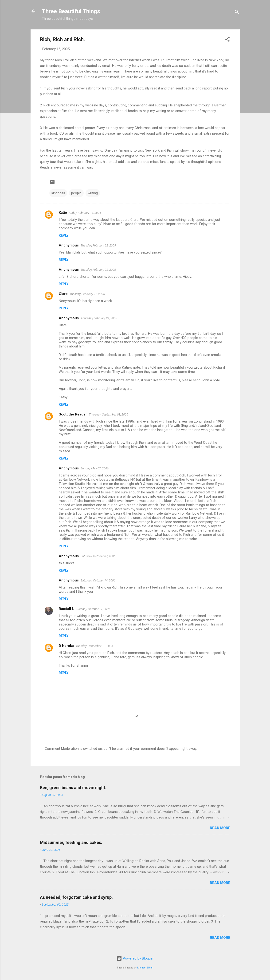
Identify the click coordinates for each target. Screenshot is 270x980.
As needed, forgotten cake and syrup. (76, 897)
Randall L (66, 609)
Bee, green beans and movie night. (73, 788)
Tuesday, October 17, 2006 (93, 609)
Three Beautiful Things (71, 11)
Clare (63, 294)
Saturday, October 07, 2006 (98, 556)
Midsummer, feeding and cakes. (71, 842)
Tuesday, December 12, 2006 (94, 646)
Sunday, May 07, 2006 (95, 468)
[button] (227, 40)
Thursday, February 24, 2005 (99, 318)
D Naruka (66, 646)
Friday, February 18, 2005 (85, 213)
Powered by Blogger (135, 958)
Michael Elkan (145, 968)
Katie (63, 213)
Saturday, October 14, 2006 (98, 580)
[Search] (237, 13)
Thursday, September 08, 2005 (108, 414)
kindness (58, 193)
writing (93, 193)
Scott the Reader (73, 414)
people (76, 193)
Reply (64, 235)
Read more (220, 828)
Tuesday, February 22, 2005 (98, 245)
